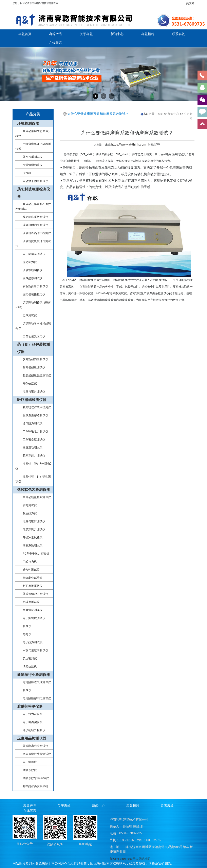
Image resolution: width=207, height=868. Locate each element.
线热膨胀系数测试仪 (34, 217)
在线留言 (56, 43)
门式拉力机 (28, 562)
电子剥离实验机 (31, 722)
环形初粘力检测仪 (32, 730)
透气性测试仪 (30, 570)
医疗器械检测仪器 (32, 400)
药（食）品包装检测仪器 (34, 348)
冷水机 (25, 173)
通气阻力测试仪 (31, 423)
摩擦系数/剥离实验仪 (34, 778)
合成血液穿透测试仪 (34, 415)
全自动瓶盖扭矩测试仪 (35, 497)
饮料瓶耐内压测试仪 (34, 359)
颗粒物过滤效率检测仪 (35, 407)
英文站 (190, 3)
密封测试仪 (28, 505)
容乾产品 (56, 34)
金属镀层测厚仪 (31, 610)
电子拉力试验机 (31, 714)
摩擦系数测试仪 (31, 545)
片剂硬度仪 (28, 383)
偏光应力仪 (28, 262)
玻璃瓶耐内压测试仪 (34, 225)
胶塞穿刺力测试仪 (32, 456)
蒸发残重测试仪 (31, 157)
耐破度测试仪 (30, 602)
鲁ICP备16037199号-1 (124, 859)
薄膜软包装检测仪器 (34, 490)
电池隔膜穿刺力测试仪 (35, 698)
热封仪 (25, 634)
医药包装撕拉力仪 (32, 294)
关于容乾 (86, 34)
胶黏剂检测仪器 (30, 707)
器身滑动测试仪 (31, 448)
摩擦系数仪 (28, 770)
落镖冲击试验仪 (31, 537)
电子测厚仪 (28, 762)
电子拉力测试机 (31, 642)
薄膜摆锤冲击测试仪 (34, 594)
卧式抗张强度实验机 (34, 786)
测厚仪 (25, 626)
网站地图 (145, 859)
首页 (160, 114)
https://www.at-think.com (128, 144)
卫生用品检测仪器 (32, 738)
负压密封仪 (28, 658)
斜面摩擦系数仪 (31, 586)
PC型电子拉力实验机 (34, 554)
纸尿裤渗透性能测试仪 (35, 754)
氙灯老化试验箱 (31, 578)
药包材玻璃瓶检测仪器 (34, 193)
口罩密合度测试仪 (32, 439)
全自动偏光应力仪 (32, 336)
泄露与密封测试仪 (32, 391)
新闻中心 (117, 34)
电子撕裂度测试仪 (32, 618)
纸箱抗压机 (28, 666)
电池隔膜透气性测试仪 (35, 682)
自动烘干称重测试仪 (34, 181)
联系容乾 (178, 34)
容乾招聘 (148, 34)
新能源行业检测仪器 (34, 675)
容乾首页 (25, 34)
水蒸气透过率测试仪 (34, 650)
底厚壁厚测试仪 (31, 278)
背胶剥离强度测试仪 (34, 746)
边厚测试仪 (28, 315)
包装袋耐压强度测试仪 (35, 375)
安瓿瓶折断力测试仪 (34, 286)
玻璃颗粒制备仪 (31, 270)
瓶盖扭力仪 (28, 513)
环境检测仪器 (28, 124)
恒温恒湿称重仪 (31, 165)
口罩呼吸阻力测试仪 (34, 431)
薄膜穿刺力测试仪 (32, 529)
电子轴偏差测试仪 (32, 254)
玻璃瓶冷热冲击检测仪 (35, 233)
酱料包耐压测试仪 (32, 367)
